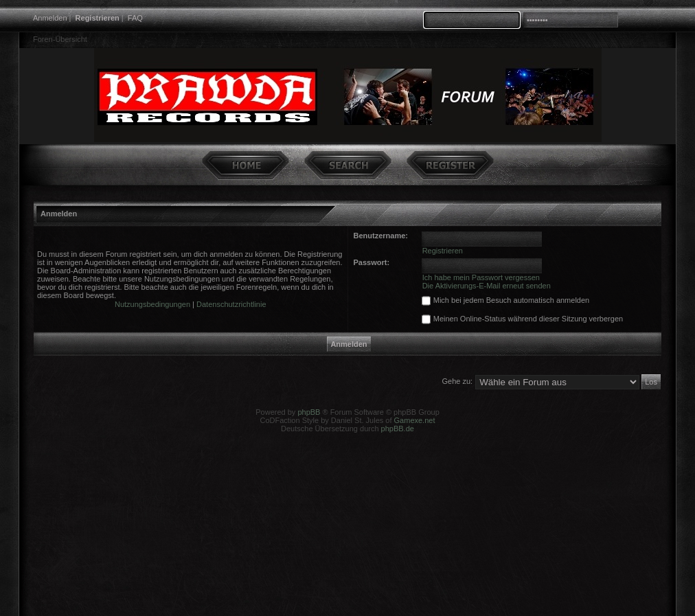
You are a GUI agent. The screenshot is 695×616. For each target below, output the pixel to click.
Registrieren (98, 18)
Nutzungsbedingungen (152, 304)
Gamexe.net (415, 420)
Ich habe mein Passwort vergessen (481, 277)
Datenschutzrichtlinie (231, 304)
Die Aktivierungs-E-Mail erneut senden (487, 286)
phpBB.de (398, 429)
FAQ (135, 18)
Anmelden (50, 18)
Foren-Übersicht (60, 39)
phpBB (309, 412)
